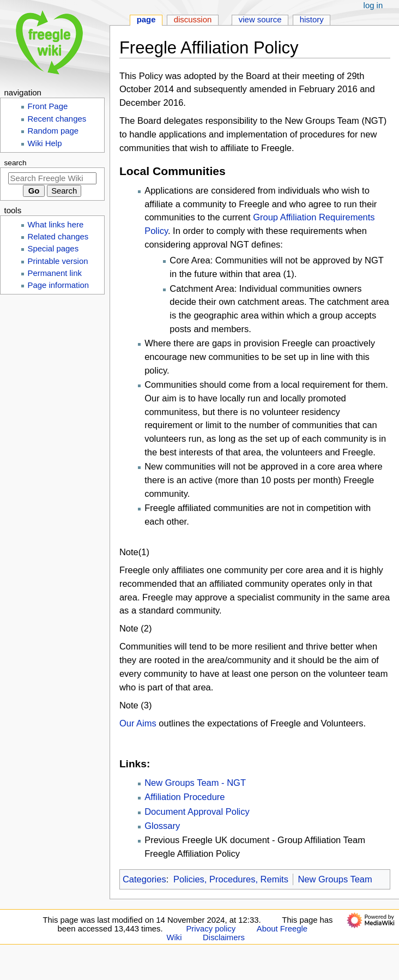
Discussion (193, 20)
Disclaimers (224, 937)
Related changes (58, 237)
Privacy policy (211, 929)
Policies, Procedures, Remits (231, 879)
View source (260, 20)
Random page (53, 131)
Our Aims (138, 723)
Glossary (162, 826)
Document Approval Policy (197, 811)
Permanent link (55, 273)
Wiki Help (45, 143)
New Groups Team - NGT (195, 783)
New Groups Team (335, 879)
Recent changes (57, 119)
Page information (59, 285)
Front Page (48, 106)
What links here (56, 225)
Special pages (53, 249)
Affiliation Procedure (185, 797)
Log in (373, 5)
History (312, 20)
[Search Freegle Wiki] (52, 178)
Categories (144, 879)
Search (16, 163)
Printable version (58, 261)
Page (146, 20)
